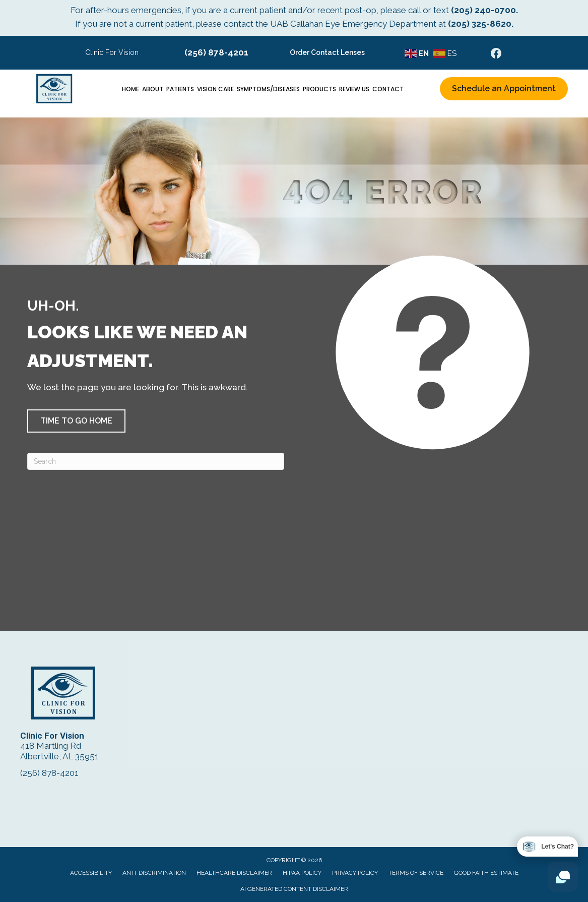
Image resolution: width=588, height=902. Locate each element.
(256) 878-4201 (216, 52)
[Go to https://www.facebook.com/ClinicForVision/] (496, 55)
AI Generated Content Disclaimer (294, 889)
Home (130, 89)
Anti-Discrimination (154, 873)
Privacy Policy (355, 873)
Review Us (354, 89)
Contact (388, 89)
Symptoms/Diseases (268, 89)
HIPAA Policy (302, 873)
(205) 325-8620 (480, 24)
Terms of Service (416, 873)
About (153, 89)
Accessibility (91, 873)
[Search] (156, 461)
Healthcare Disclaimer (234, 873)
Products (319, 89)
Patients (180, 89)
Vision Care (215, 89)
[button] (76, 421)
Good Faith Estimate (486, 873)
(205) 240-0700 (483, 10)
